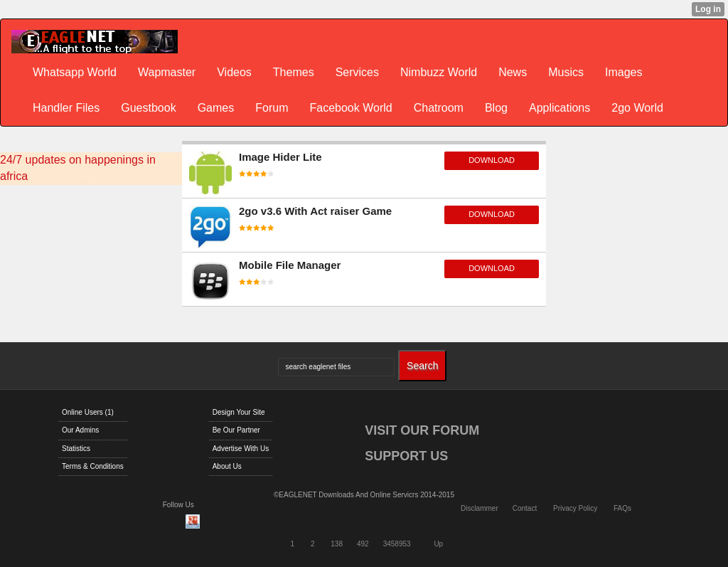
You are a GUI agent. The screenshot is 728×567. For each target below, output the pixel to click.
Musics (566, 72)
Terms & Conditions (93, 466)
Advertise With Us (241, 449)
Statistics (76, 449)
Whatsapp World (75, 72)
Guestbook (148, 108)
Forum (272, 108)
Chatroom (439, 108)
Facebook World (350, 108)
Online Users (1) (88, 412)
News (513, 72)
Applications (560, 108)
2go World (637, 108)
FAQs (622, 508)
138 (337, 544)
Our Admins (80, 430)
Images (623, 72)
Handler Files (66, 108)
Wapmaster (167, 72)
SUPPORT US (406, 456)
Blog (496, 108)
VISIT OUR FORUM (422, 430)
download (492, 160)
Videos (234, 72)
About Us (227, 466)
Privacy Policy (575, 508)
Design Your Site (239, 412)
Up (438, 544)
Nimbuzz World (439, 72)
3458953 (397, 544)
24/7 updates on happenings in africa (78, 168)
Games (216, 108)
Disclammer (480, 508)
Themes (294, 72)
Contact (525, 508)
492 (363, 544)
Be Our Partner (236, 430)
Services (357, 72)
